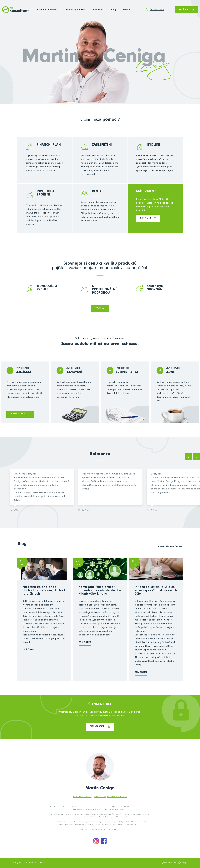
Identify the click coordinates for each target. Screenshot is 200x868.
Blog (112, 10)
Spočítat (100, 308)
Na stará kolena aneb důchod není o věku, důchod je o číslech (44, 591)
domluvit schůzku (21, 414)
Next (197, 457)
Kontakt (125, 10)
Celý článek (29, 650)
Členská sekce (153, 10)
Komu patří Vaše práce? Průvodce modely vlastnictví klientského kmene (100, 591)
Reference (97, 10)
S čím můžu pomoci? (48, 10)
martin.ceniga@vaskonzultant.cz (111, 797)
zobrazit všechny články (169, 547)
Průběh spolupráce (75, 10)
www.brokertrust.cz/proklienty (109, 830)
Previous (189, 457)
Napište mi (186, 10)
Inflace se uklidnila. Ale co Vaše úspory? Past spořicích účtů (156, 591)
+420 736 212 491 (82, 797)
